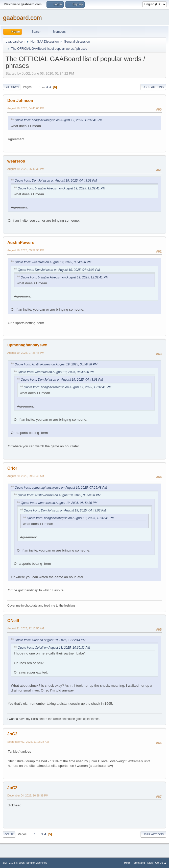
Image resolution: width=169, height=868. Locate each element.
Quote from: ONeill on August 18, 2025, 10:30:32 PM (54, 648)
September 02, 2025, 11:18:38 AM (28, 742)
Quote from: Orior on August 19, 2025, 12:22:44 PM (50, 640)
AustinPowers (21, 243)
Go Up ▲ (161, 863)
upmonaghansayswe (27, 345)
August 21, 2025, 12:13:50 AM (26, 628)
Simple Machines (37, 863)
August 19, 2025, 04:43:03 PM (26, 108)
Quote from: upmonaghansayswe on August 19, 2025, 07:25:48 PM (61, 488)
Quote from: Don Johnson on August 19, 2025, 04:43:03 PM (56, 181)
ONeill (13, 621)
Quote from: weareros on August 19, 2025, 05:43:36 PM (53, 262)
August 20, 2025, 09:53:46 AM (26, 476)
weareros (16, 161)
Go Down (12, 87)
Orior (12, 468)
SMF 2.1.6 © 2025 (14, 863)
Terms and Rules (143, 863)
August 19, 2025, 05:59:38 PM (26, 250)
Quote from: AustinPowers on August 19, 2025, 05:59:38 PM (56, 364)
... (44, 87)
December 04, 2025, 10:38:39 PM (28, 795)
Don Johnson (20, 101)
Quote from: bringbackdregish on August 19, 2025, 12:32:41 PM (58, 120)
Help (127, 863)
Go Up (9, 834)
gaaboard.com (22, 18)
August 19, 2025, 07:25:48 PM (26, 353)
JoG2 (12, 734)
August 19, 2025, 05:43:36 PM (26, 169)
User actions (153, 87)
